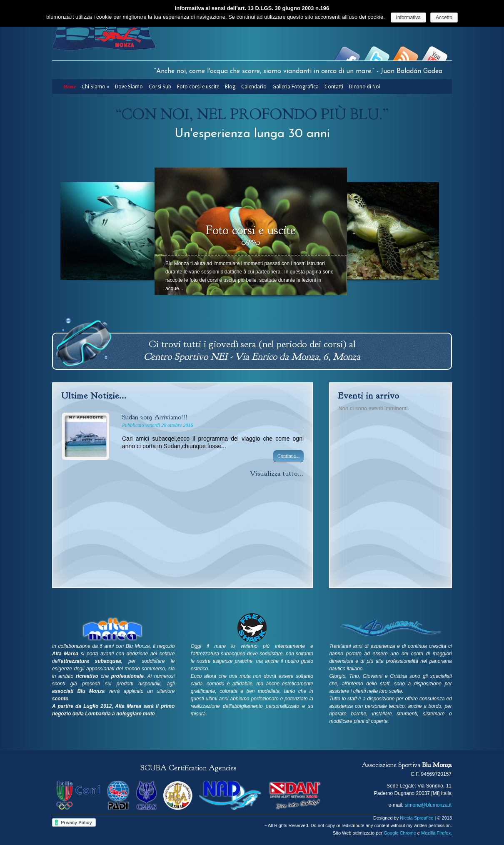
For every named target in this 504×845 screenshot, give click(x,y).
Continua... (288, 456)
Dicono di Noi (365, 87)
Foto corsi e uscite (198, 87)
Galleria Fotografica (296, 87)
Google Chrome (400, 833)
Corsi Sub (160, 87)
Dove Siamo (129, 87)
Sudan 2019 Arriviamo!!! (155, 417)
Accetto (444, 18)
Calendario (254, 87)
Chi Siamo (95, 87)
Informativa (408, 18)
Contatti (334, 87)
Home (70, 87)
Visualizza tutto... (277, 474)
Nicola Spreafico (417, 818)
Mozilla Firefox (436, 833)
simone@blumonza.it (428, 805)
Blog (230, 87)
